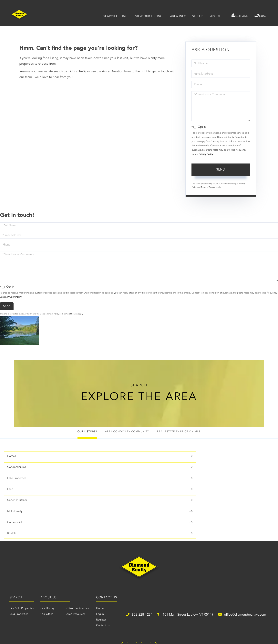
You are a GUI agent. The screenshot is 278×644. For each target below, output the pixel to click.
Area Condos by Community (125, 441)
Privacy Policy (206, 160)
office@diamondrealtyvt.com (200, 588)
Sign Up (230, 16)
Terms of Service (208, 193)
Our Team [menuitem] (238, 22)
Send (221, 175)
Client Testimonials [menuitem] (145, 555)
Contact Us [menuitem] (181, 572)
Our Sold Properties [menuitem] (78, 555)
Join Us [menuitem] (257, 22)
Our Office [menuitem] (114, 560)
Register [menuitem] (179, 566)
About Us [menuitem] (216, 22)
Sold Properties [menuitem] (75, 560)
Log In (213, 16)
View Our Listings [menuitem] (149, 22)
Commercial (150, 477)
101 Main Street (126, 588)
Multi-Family (82, 477)
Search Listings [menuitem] (115, 22)
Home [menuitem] (178, 555)
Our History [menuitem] (114, 555)
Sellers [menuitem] (197, 22)
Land (213, 466)
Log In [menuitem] (178, 560)
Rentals (214, 477)
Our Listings (76, 441)
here (82, 77)
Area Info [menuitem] (177, 22)
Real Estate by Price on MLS (189, 441)
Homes (12, 466)
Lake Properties (152, 466)
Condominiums (84, 466)
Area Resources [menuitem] (143, 560)
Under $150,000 (17, 477)
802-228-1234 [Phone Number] (253, 16)
